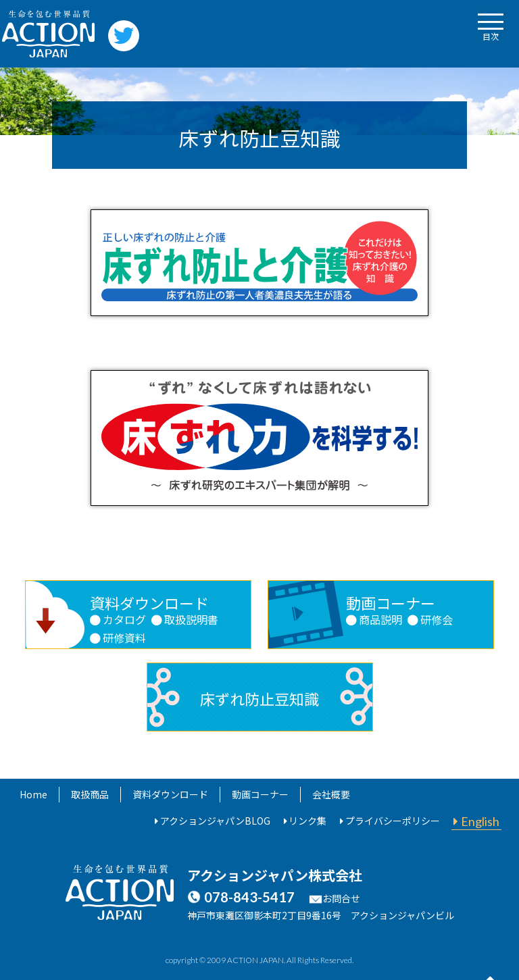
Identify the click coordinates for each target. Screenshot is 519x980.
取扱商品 (90, 794)
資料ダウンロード (170, 794)
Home (33, 794)
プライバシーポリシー (393, 821)
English (480, 821)
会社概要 (331, 794)
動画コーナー (260, 794)
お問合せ (341, 898)
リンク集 (307, 821)
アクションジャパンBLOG (215, 821)
